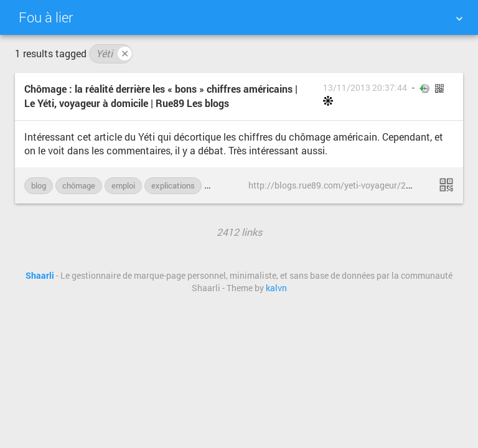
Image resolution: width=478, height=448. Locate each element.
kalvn (276, 288)
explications (173, 185)
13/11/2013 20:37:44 (365, 88)
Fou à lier (46, 17)
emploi (123, 185)
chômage (79, 185)
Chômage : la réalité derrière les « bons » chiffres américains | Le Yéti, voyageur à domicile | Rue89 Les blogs (161, 96)
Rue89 (223, 185)
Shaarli (40, 276)
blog (39, 185)
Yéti (114, 54)
